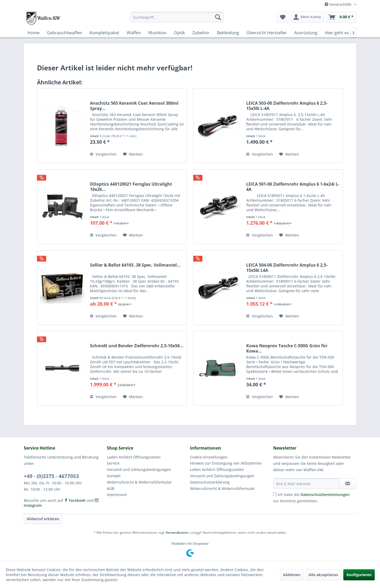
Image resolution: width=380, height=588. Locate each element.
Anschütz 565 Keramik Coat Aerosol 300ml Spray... (134, 106)
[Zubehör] (201, 33)
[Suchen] (218, 17)
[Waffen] (134, 33)
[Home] (34, 33)
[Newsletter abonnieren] (348, 484)
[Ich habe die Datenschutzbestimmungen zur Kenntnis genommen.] (275, 494)
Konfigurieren (359, 575)
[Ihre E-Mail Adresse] (306, 484)
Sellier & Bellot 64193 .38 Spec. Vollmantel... (135, 265)
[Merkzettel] (283, 17)
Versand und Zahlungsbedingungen (139, 469)
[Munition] (157, 33)
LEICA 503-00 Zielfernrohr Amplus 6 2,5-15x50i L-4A (287, 106)
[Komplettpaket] (104, 33)
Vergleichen (103, 154)
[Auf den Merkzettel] (133, 154)
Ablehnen (292, 575)
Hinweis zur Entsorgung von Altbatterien (226, 463)
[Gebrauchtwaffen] (65, 33)
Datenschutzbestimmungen (325, 495)
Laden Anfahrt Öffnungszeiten (134, 457)
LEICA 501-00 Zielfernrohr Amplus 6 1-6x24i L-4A (293, 187)
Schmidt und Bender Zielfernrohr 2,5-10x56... (137, 346)
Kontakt (114, 476)
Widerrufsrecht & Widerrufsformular (139, 482)
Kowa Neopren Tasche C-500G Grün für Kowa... (287, 348)
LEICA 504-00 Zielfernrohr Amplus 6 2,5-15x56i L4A (287, 268)
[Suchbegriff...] (177, 17)
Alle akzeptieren (323, 575)
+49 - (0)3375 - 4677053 (51, 476)
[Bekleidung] (228, 33)
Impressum (117, 495)
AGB (111, 488)
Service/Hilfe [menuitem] (339, 4)
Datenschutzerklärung (210, 482)
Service (113, 463)
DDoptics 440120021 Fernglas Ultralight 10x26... (131, 187)
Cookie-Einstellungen (209, 457)
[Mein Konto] (307, 17)
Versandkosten (177, 532)
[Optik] (179, 33)
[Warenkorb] (341, 17)
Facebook (75, 500)
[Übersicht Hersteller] (267, 33)
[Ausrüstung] (306, 33)
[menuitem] (177, 17)
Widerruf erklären (43, 519)
